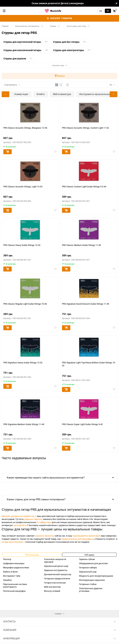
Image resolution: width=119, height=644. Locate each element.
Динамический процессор (58, 574)
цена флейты (20, 525)
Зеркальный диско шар (56, 566)
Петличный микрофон (14, 591)
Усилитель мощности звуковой (55, 560)
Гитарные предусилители (57, 578)
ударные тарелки (33, 519)
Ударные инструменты (56, 570)
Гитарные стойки (88, 584)
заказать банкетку (45, 536)
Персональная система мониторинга (15, 585)
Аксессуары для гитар (76, 26)
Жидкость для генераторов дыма (96, 576)
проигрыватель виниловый (87, 536)
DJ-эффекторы (44, 522)
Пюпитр (7, 559)
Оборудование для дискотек (93, 563)
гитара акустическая (12, 542)
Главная (5, 26)
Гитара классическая (55, 583)
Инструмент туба (12, 576)
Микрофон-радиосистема (16, 567)
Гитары (53, 26)
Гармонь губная (87, 559)
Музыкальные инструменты (27, 26)
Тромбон (7, 580)
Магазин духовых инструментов (18, 516)
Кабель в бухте (10, 572)
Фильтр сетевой (52, 591)
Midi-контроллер (52, 587)
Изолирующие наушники (92, 580)
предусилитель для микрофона (77, 539)
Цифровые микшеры (14, 563)
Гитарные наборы (88, 567)
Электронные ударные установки (91, 590)
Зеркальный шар (88, 572)
